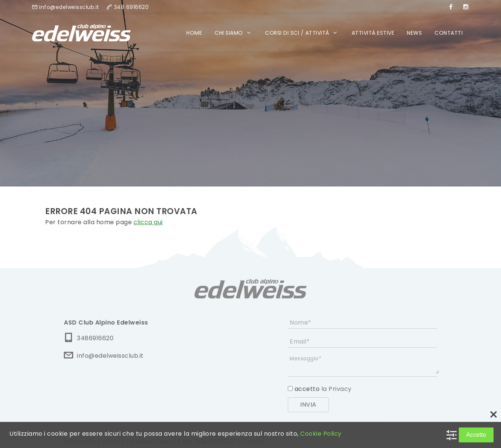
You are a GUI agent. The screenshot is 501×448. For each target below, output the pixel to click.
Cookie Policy (321, 434)
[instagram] (466, 7)
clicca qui (148, 222)
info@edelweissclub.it (69, 7)
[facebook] (451, 7)
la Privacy (336, 389)
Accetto (476, 435)
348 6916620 (131, 7)
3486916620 (95, 338)
